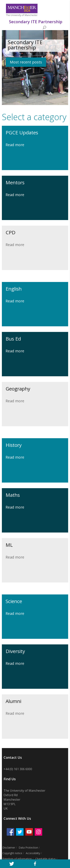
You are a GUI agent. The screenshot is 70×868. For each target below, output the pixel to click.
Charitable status (45, 859)
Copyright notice (12, 853)
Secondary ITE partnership (25, 45)
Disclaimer (9, 848)
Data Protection (28, 848)
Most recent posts (26, 62)
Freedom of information (17, 859)
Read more (15, 145)
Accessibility (33, 853)
